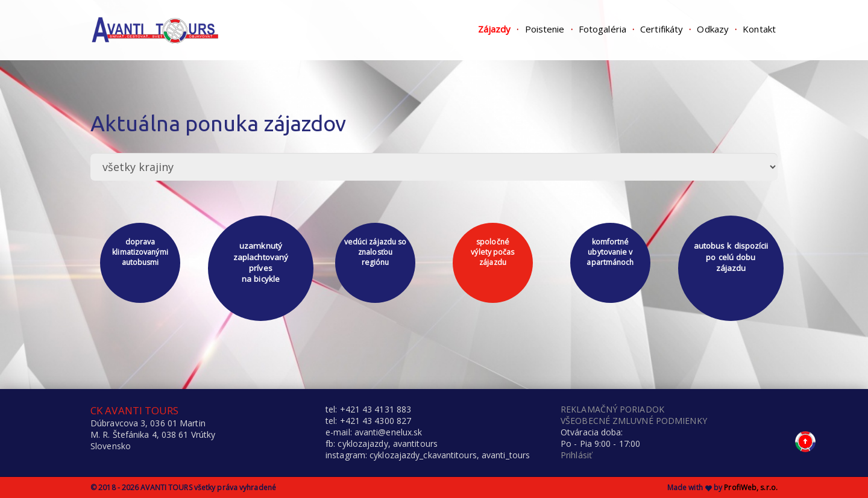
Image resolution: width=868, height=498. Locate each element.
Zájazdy (495, 29)
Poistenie (545, 29)
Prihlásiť (576, 455)
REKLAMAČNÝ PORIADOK (612, 409)
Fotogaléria (602, 29)
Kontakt (759, 29)
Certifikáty (662, 29)
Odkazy (713, 29)
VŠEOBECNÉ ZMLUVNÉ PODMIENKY (634, 421)
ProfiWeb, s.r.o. (751, 487)
